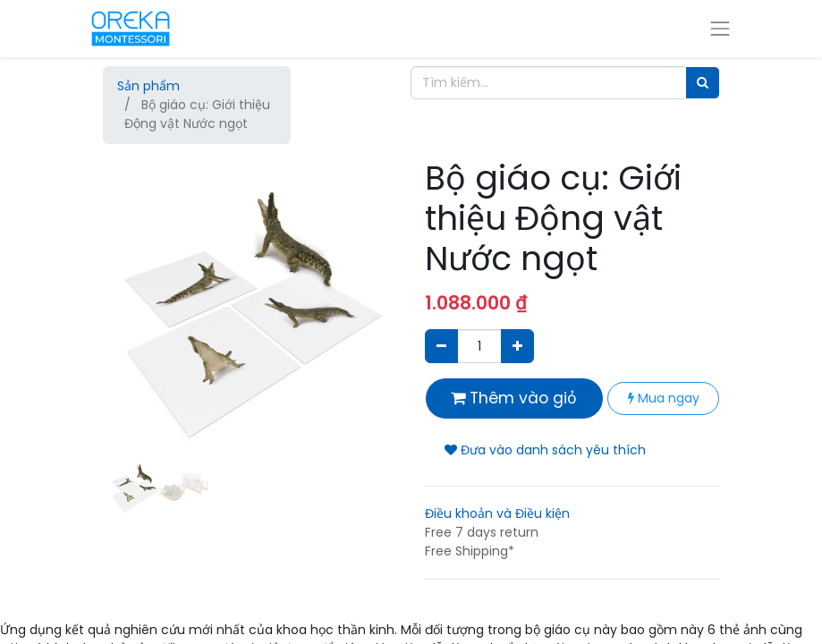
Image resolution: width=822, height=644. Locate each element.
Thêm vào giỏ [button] (514, 398)
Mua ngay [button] (664, 398)
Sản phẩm (148, 86)
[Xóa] (441, 346)
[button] (125, 337)
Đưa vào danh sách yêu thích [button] (545, 450)
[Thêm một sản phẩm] (517, 346)
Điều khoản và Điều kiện (497, 513)
